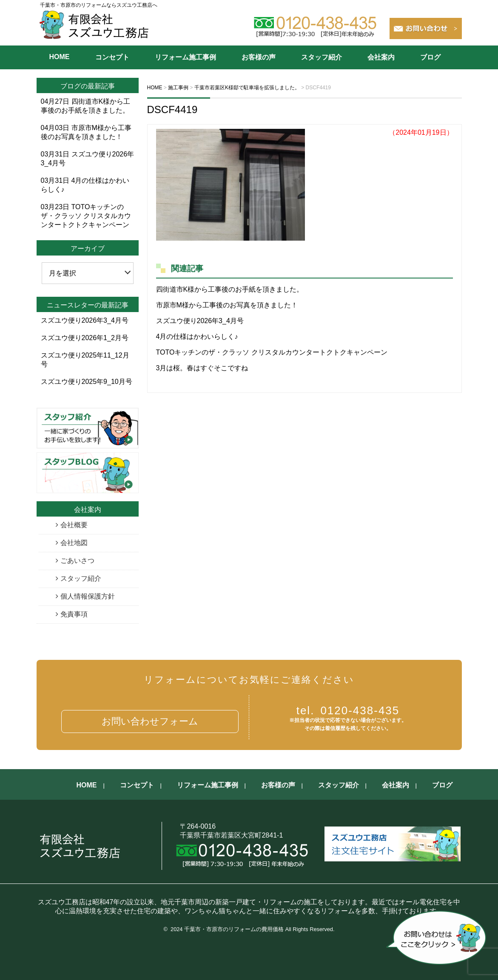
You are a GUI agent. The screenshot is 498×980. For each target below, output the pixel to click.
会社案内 (381, 57)
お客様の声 (259, 57)
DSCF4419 (172, 109)
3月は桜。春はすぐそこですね (202, 368)
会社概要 (74, 525)
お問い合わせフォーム (150, 721)
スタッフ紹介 (322, 57)
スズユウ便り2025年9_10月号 (87, 382)
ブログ (430, 57)
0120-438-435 (348, 710)
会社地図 (74, 543)
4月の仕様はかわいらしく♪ (197, 337)
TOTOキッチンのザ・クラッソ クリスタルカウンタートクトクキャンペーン (272, 352)
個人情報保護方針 (88, 596)
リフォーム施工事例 (185, 57)
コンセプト (112, 57)
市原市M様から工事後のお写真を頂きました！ (227, 305)
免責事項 (74, 614)
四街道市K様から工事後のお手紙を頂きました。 (230, 289)
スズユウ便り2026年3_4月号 (200, 321)
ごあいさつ (77, 561)
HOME (60, 57)
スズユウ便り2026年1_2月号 (85, 338)
